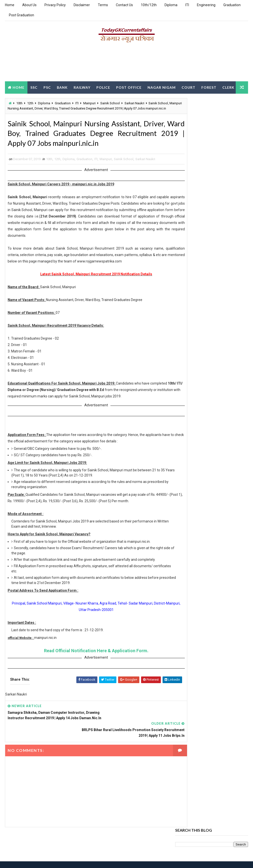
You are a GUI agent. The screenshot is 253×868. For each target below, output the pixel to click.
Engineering (206, 5)
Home (10, 5)
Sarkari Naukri (145, 178)
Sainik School (124, 178)
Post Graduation (21, 15)
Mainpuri (106, 178)
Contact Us (124, 5)
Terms (103, 5)
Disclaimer (82, 5)
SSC (34, 87)
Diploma (171, 5)
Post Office (129, 87)
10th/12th (149, 5)
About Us (29, 5)
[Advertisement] (126, 64)
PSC (47, 87)
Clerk (14, 99)
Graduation (232, 5)
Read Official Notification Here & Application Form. (88, 676)
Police (103, 87)
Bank (62, 87)
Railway (82, 87)
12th (57, 178)
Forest (209, 87)
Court (189, 87)
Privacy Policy (55, 5)
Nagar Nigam (162, 87)
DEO (30, 99)
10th (49, 178)
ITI (187, 5)
